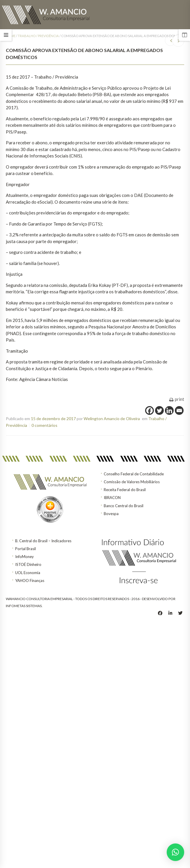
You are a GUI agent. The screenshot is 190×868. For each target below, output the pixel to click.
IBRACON (112, 498)
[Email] (179, 410)
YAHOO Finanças (30, 581)
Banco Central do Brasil (124, 506)
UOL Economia (28, 573)
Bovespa (111, 514)
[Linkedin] (169, 410)
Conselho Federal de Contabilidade (134, 474)
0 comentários (44, 425)
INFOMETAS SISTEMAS (24, 606)
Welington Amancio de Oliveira (112, 419)
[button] (175, 852)
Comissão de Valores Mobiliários (132, 482)
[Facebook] (149, 410)
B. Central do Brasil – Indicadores (43, 541)
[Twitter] (159, 410)
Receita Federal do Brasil (125, 490)
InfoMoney (24, 557)
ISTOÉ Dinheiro (28, 564)
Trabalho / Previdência (38, 36)
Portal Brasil (25, 549)
